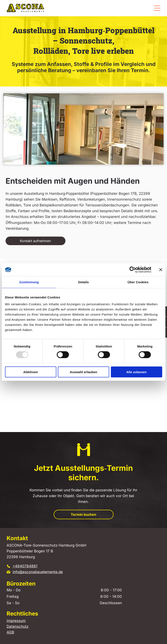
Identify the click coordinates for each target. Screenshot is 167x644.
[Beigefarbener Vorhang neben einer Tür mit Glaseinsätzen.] (44, 385)
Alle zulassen (136, 372)
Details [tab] (84, 282)
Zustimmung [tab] (29, 282)
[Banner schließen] (161, 270)
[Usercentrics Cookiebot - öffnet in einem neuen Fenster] (132, 270)
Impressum (16, 621)
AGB (10, 632)
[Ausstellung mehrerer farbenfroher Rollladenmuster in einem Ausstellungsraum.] (123, 385)
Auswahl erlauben (83, 372)
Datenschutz (18, 626)
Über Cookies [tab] (138, 282)
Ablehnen (31, 372)
